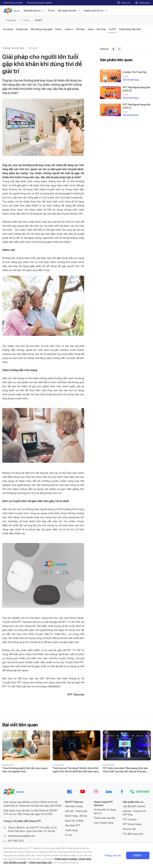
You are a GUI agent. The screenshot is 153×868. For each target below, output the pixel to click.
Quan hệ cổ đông (74, 821)
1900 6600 (142, 792)
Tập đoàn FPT (72, 825)
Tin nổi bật (8, 29)
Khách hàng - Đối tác (76, 816)
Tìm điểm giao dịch (133, 834)
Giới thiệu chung (74, 806)
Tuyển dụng (71, 830)
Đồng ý (138, 856)
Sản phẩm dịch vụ (34, 11)
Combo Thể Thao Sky (135, 72)
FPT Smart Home (132, 824)
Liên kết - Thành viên (76, 811)
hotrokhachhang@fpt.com (21, 836)
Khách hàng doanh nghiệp (40, 3)
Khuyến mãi (129, 829)
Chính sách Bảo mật (40, 863)
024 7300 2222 (16, 841)
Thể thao (80, 29)
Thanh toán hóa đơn (105, 818)
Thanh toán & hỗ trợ (95, 11)
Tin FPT (38, 20)
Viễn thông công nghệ (41, 29)
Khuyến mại (22, 29)
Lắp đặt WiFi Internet (134, 806)
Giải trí (58, 29)
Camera (69, 29)
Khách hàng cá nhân (13, 3)
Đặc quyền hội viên (69, 11)
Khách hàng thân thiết (130, 29)
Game (91, 29)
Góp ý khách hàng (104, 823)
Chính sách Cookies (66, 859)
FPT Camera (130, 819)
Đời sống (101, 29)
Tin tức (51, 11)
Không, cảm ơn (113, 856)
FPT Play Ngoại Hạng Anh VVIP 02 (137, 89)
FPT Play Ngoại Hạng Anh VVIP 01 (137, 106)
